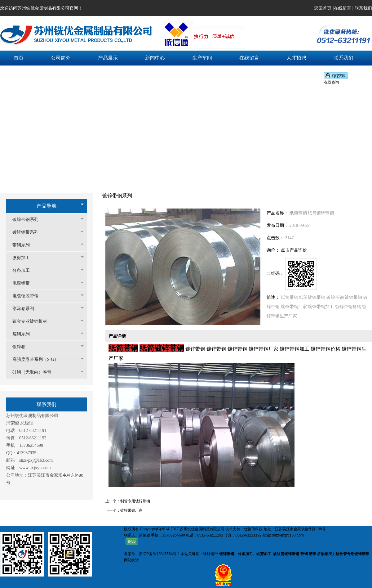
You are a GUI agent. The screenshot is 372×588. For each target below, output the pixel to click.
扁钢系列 (24, 334)
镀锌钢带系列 (29, 232)
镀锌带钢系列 (29, 220)
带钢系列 (24, 245)
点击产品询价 (294, 250)
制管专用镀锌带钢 (135, 501)
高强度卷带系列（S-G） (39, 359)
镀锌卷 (22, 347)
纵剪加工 (24, 258)
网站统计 (131, 560)
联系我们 (363, 8)
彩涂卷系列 (26, 309)
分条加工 (24, 270)
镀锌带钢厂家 (131, 510)
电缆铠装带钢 (29, 296)
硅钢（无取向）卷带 (35, 372)
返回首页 (323, 8)
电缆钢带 (24, 283)
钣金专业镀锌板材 (33, 321)
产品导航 (46, 206)
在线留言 (343, 8)
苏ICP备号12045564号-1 (159, 554)
